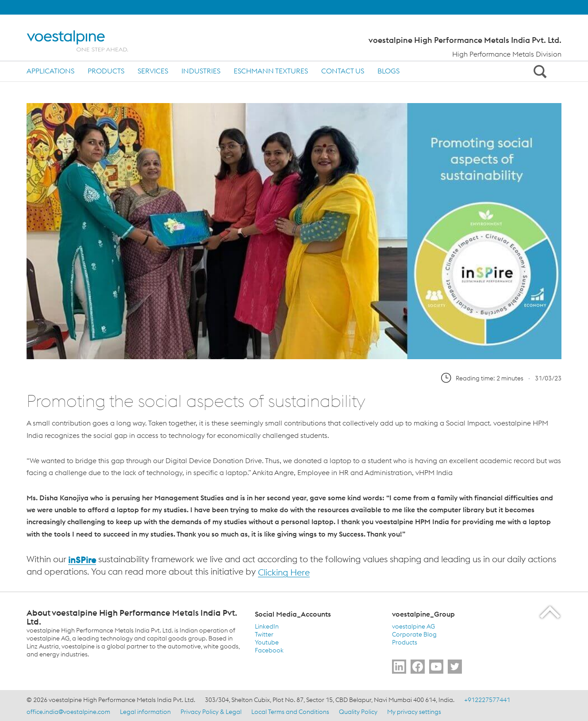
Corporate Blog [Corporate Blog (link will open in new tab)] (414, 634)
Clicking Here (284, 572)
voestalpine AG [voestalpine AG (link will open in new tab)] (413, 626)
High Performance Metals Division (507, 54)
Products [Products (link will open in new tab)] (405, 642)
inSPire (82, 560)
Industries (201, 71)
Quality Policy (358, 712)
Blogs (388, 71)
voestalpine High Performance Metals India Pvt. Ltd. (465, 40)
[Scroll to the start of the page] (551, 612)
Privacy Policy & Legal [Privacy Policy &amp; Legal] (211, 712)
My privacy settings (414, 712)
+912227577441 (487, 700)
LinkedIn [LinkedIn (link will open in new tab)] (267, 626)
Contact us (343, 71)
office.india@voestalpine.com (68, 712)
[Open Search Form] (538, 71)
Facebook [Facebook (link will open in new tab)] (269, 650)
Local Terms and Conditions (290, 712)
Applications (50, 71)
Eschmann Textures (271, 71)
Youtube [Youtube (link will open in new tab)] (267, 642)
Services (153, 71)
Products (106, 71)
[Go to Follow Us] (399, 667)
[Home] (85, 41)
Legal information (145, 712)
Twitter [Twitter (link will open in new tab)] (264, 634)
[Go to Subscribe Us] (436, 667)
